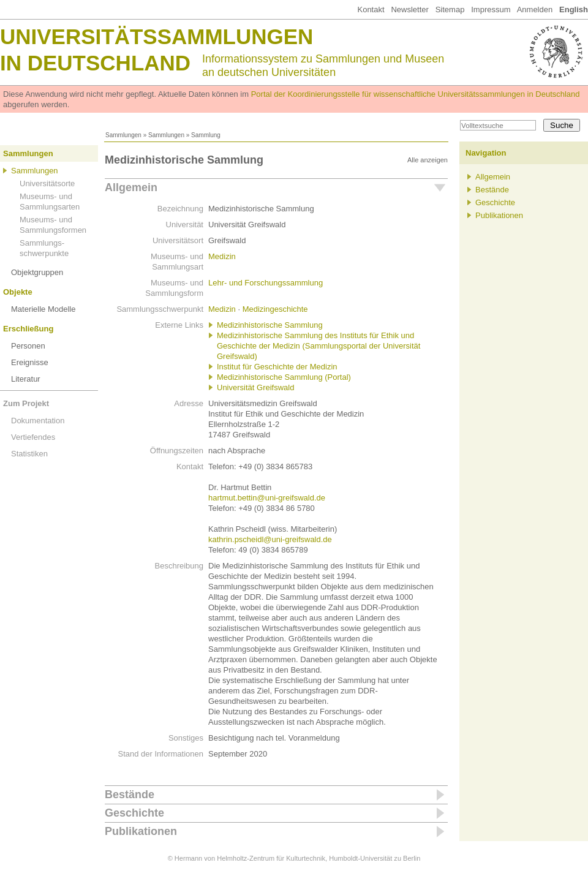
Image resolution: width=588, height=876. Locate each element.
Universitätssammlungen (156, 36)
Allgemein (131, 187)
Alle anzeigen (428, 160)
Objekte (18, 292)
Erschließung (28, 329)
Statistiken (29, 454)
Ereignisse (30, 362)
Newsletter (409, 9)
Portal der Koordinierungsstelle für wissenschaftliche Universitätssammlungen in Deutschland (416, 94)
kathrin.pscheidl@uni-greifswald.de (270, 539)
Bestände (130, 795)
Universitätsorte (47, 183)
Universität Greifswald (255, 387)
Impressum (491, 9)
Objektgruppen (37, 272)
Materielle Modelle (43, 309)
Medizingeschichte (275, 309)
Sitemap (450, 9)
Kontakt (371, 9)
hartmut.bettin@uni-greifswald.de (267, 498)
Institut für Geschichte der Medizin (277, 367)
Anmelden (535, 9)
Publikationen (141, 831)
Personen (28, 346)
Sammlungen (123, 135)
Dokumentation (38, 421)
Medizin (222, 256)
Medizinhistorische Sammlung (270, 325)
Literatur (26, 379)
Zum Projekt (26, 403)
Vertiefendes (33, 437)
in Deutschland (95, 63)
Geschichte (134, 813)
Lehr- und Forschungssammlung (266, 283)
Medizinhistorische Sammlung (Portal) (284, 377)
